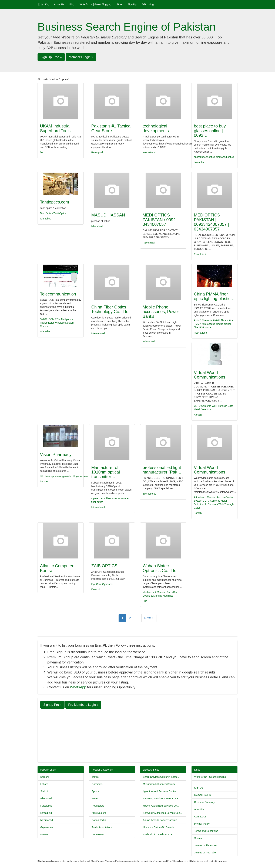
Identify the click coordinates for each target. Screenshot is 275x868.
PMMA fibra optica (223, 320)
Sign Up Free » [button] (51, 57)
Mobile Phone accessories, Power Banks (161, 312)
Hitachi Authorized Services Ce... (161, 806)
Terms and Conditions (206, 831)
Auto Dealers (99, 813)
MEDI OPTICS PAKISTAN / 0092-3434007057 (160, 220)
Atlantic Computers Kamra (58, 568)
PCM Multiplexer (64, 319)
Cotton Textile (99, 820)
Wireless (60, 323)
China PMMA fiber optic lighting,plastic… (214, 296)
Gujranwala (47, 827)
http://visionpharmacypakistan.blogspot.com (64, 476)
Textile (95, 777)
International (149, 152)
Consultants (98, 834)
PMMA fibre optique (205, 324)
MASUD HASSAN (108, 215)
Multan (44, 834)
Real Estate (98, 806)
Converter (45, 326)
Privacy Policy (202, 824)
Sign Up (132, 4)
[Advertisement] (137, 735)
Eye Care (96, 584)
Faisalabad (149, 341)
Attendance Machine (205, 497)
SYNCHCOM (47, 319)
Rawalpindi (97, 152)
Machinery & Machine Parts (158, 592)
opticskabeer (201, 157)
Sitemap (199, 838)
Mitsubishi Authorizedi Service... (160, 784)
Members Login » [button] (81, 57)
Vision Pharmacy (56, 454)
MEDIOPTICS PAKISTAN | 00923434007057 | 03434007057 (212, 222)
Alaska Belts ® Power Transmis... (161, 820)
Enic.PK (43, 4)
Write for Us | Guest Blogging (95, 4)
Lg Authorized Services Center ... (161, 791)
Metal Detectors (203, 409)
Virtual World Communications (210, 375)
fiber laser (112, 498)
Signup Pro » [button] (52, 705)
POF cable (205, 327)
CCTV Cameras (203, 406)
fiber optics (97, 502)
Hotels (95, 798)
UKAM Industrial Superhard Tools (55, 128)
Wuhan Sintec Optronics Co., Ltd (160, 568)
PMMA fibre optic (203, 320)
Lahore (44, 481)
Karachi (198, 415)
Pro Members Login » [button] (83, 705)
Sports (95, 791)
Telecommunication (58, 294)
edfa (103, 498)
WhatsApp (78, 687)
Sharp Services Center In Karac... (161, 777)
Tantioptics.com (54, 202)
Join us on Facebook (206, 845)
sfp (93, 498)
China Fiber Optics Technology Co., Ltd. (111, 309)
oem (98, 498)
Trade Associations (102, 827)
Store (119, 4)
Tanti (56, 213)
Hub (145, 601)
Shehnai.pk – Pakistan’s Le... (159, 834)
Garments (97, 784)
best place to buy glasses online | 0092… (210, 131)
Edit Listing (148, 4)
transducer (123, 498)
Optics (63, 213)
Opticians (107, 584)
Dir (42, 152)
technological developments (156, 128)
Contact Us (200, 817)
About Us (59, 4)
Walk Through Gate (222, 406)
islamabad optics (225, 157)
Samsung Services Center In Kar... (162, 798)
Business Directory (205, 802)
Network (70, 323)
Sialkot (44, 791)
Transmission (47, 323)
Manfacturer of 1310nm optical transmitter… (106, 472)
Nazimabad (47, 820)
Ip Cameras (211, 504)
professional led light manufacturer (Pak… (162, 470)
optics (212, 157)
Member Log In (203, 795)
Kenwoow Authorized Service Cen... (162, 813)
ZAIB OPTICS (104, 566)
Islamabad (200, 162)
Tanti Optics (47, 213)
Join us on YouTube (205, 853)
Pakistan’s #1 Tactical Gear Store (111, 128)
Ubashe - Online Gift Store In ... (160, 827)
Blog (72, 4)
